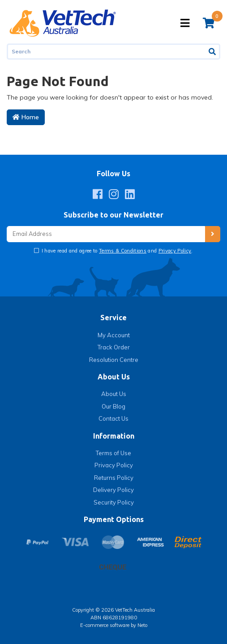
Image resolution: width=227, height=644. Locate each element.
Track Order (114, 347)
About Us (114, 394)
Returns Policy (114, 478)
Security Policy (114, 502)
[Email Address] (106, 234)
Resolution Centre (114, 360)
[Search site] (213, 52)
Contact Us (113, 418)
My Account (114, 335)
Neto (142, 625)
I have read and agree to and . (117, 251)
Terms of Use (113, 453)
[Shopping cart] (209, 23)
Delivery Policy (113, 490)
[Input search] (106, 52)
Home (26, 117)
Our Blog (113, 406)
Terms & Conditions (123, 251)
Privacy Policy (175, 251)
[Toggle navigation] (185, 23)
